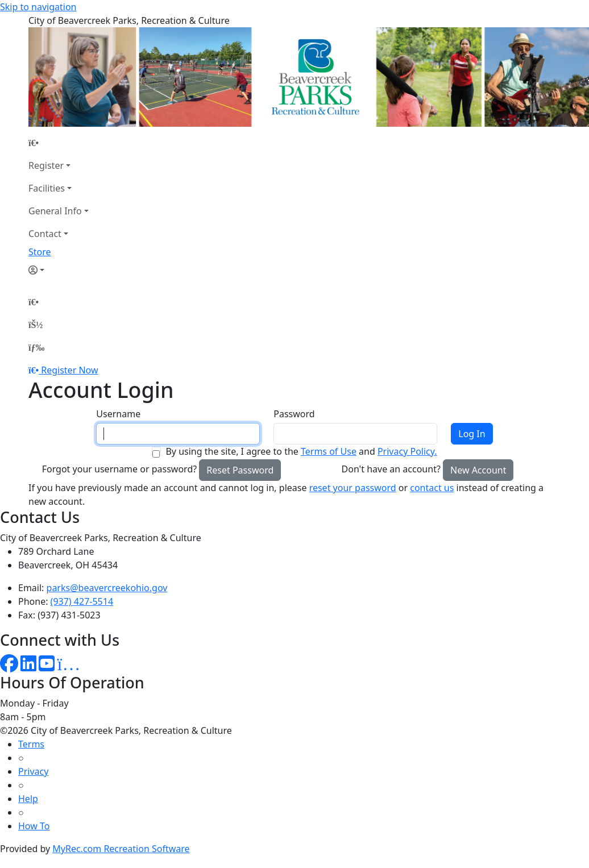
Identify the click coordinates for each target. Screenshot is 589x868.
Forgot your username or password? (120, 469)
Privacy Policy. (407, 451)
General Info (55, 211)
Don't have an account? (391, 469)
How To (34, 826)
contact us (432, 488)
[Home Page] (59, 143)
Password (294, 414)
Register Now (69, 370)
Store (40, 252)
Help (28, 799)
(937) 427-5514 (82, 601)
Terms (31, 744)
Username (118, 414)
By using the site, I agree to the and (301, 451)
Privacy (33, 771)
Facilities (47, 188)
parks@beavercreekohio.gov (107, 588)
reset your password (353, 488)
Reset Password (240, 470)
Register (46, 165)
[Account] (59, 270)
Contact (45, 234)
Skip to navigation (38, 7)
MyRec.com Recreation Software (121, 849)
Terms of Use (329, 451)
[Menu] (36, 347)
